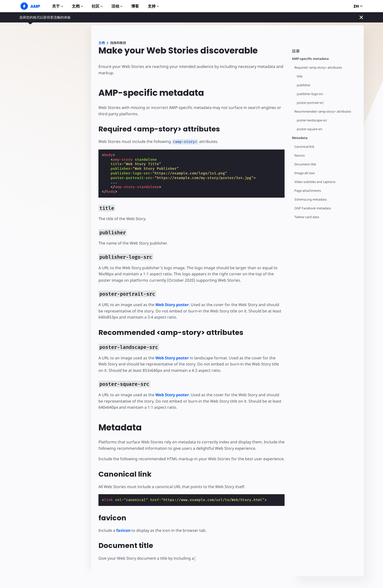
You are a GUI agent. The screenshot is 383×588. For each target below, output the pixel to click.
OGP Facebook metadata (313, 208)
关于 (58, 6)
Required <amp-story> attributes (318, 68)
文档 (77, 6)
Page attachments (308, 191)
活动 (117, 6)
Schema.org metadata (310, 199)
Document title (305, 164)
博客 (135, 6)
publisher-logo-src (310, 94)
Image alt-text (305, 173)
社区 (97, 6)
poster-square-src (310, 129)
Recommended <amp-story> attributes (323, 112)
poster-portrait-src (310, 103)
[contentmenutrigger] (325, 52)
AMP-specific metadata (310, 59)
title (300, 76)
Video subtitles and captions (315, 182)
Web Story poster (172, 305)
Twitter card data (307, 217)
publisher (304, 85)
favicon (300, 155)
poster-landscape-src (312, 120)
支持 (153, 6)
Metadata (300, 138)
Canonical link (304, 147)
